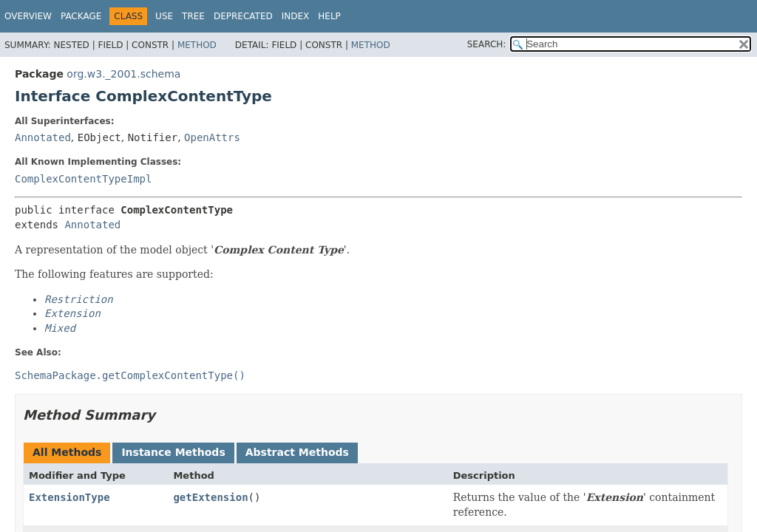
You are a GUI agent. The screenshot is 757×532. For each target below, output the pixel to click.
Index (296, 16)
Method (197, 45)
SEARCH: (487, 44)
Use (164, 16)
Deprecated (243, 16)
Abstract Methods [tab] (297, 452)
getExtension (210, 497)
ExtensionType (69, 497)
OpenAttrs (212, 137)
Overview (28, 16)
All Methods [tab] (67, 452)
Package (81, 16)
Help (329, 16)
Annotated (43, 137)
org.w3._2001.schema (123, 74)
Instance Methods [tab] (173, 452)
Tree (193, 16)
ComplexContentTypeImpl (83, 179)
